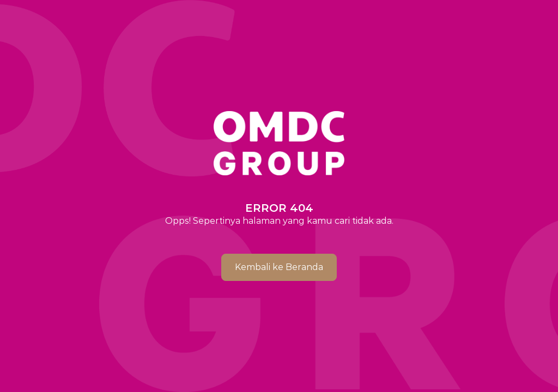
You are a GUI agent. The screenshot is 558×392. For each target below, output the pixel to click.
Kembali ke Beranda (279, 267)
